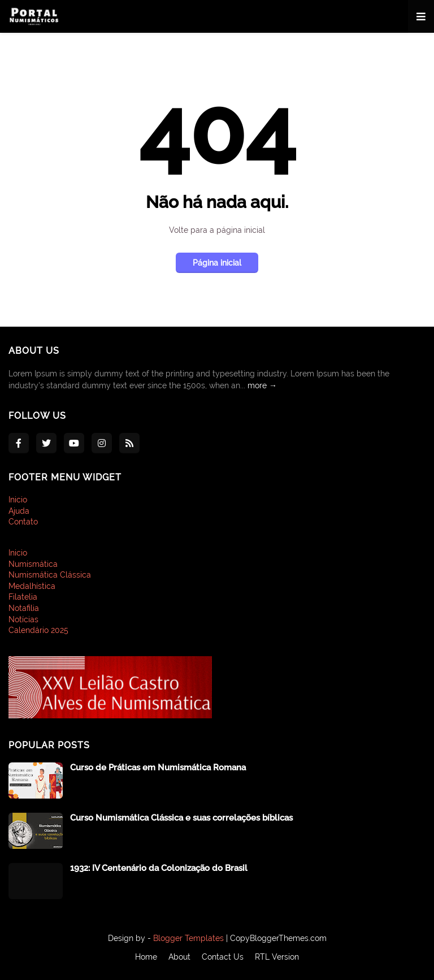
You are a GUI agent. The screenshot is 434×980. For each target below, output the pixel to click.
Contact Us (223, 957)
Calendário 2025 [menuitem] (38, 630)
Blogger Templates (188, 938)
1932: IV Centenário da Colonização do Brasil (159, 868)
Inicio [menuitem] (18, 553)
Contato (23, 522)
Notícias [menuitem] (23, 619)
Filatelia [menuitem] (23, 597)
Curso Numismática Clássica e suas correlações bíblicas (181, 818)
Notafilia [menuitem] (24, 608)
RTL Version (277, 957)
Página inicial (217, 263)
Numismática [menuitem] (33, 564)
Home (146, 957)
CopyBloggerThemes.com (278, 938)
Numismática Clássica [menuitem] (50, 575)
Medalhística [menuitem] (32, 586)
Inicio (18, 500)
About (179, 957)
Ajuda (19, 511)
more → (262, 385)
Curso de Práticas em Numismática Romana (158, 767)
